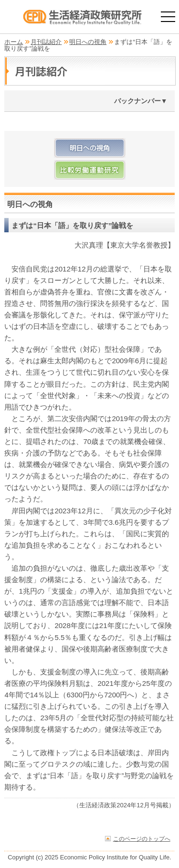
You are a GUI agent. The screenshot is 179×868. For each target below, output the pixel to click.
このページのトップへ (142, 839)
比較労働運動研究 (89, 170)
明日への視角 (88, 42)
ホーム (14, 42)
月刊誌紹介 (46, 42)
